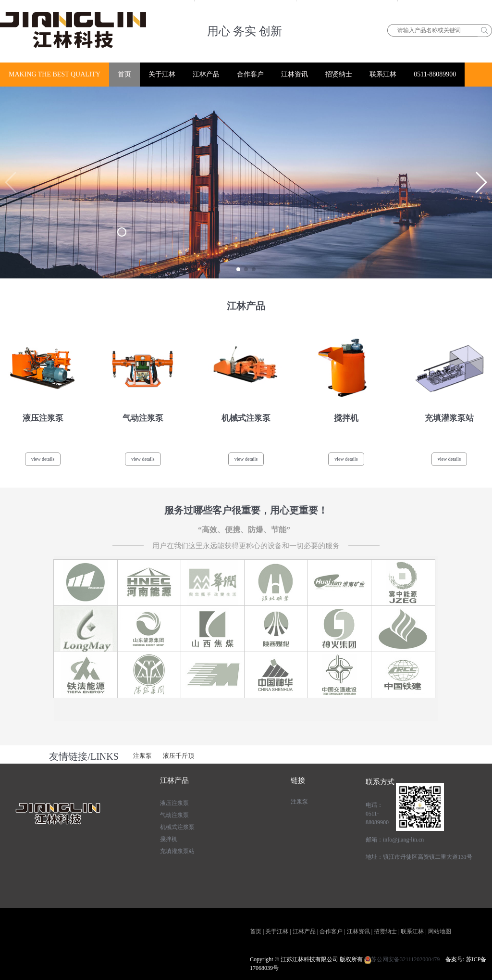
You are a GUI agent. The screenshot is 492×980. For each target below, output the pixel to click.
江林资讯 (295, 74)
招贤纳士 (339, 74)
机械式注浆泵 (177, 827)
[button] (238, 269)
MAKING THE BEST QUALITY (55, 74)
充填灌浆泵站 (177, 851)
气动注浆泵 (174, 815)
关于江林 (162, 74)
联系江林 (383, 74)
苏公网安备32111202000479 (402, 959)
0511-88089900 (435, 74)
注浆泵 (142, 756)
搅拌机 (169, 839)
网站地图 (440, 931)
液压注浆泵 (174, 803)
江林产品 (206, 74)
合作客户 (250, 74)
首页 (124, 74)
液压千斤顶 (178, 756)
